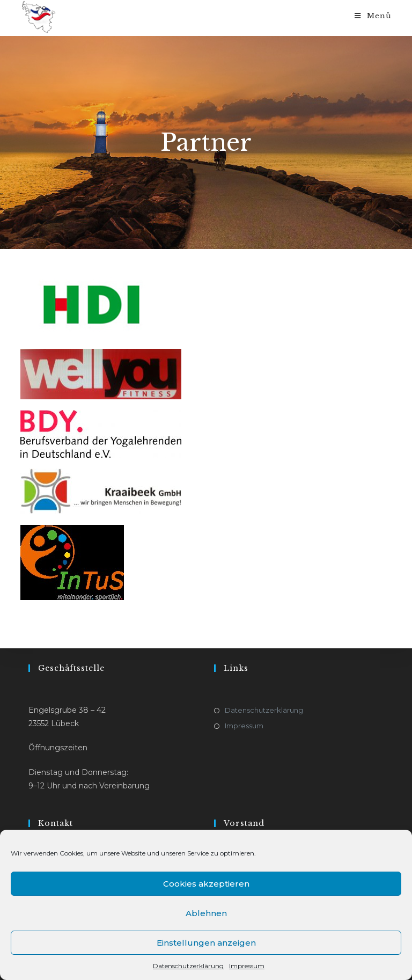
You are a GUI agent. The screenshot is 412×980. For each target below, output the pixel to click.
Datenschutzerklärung (188, 966)
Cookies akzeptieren (206, 884)
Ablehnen (206, 913)
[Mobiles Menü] (373, 16)
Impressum (247, 966)
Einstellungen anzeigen (206, 943)
